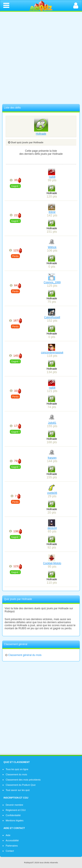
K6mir (52, 212)
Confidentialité (13, 815)
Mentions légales (15, 820)
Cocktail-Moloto (52, 563)
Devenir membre (14, 805)
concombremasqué (52, 352)
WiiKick (52, 247)
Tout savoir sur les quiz (18, 790)
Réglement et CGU (16, 810)
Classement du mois (16, 774)
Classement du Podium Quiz (21, 785)
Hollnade (41, 132)
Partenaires (12, 846)
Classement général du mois (23, 655)
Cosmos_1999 (52, 282)
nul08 (52, 177)
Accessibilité (12, 840)
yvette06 (52, 493)
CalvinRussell (52, 317)
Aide (8, 835)
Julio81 (52, 423)
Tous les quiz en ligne (17, 769)
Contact (10, 851)
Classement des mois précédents (23, 780)
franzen (52, 458)
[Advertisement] (41, 59)
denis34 (52, 528)
